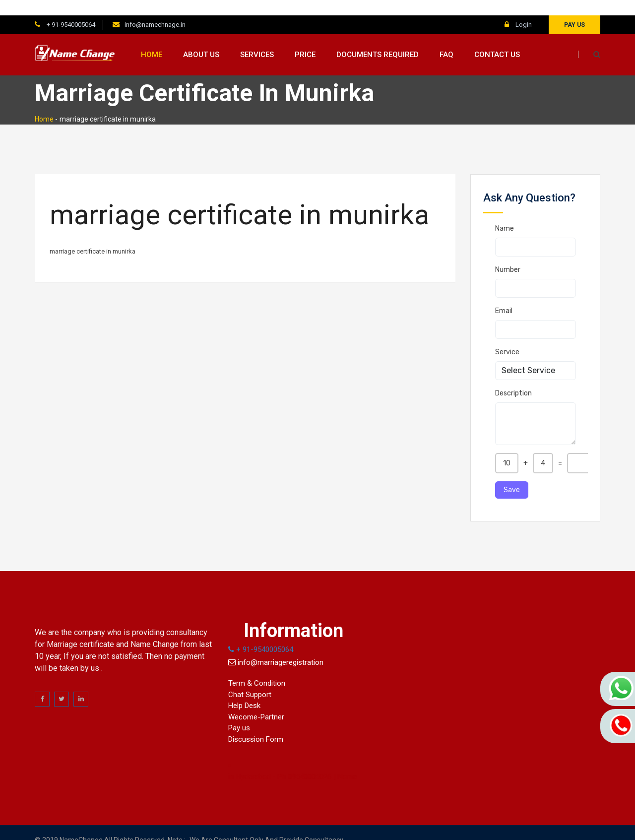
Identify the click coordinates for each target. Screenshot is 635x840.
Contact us (497, 39)
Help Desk (244, 690)
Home (152, 39)
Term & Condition (257, 668)
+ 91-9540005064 (70, 9)
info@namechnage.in (155, 9)
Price (305, 39)
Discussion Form (256, 724)
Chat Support (250, 679)
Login (518, 9)
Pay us (574, 9)
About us (201, 39)
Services (257, 39)
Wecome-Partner (256, 702)
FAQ (446, 39)
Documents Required (378, 39)
